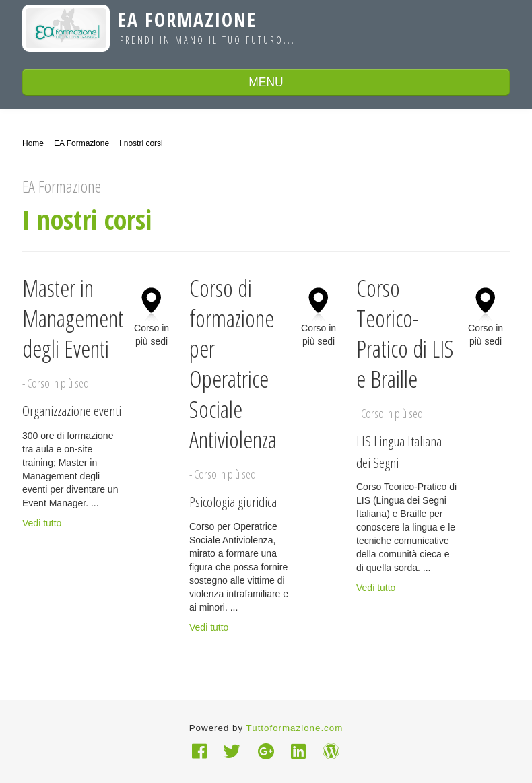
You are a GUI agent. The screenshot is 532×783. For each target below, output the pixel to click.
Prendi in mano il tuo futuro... (208, 40)
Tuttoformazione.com (295, 728)
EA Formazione (187, 20)
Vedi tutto (42, 523)
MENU (266, 82)
